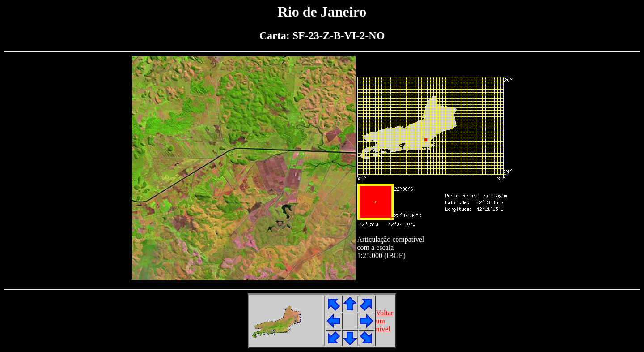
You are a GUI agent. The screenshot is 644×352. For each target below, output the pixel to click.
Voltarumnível (385, 321)
